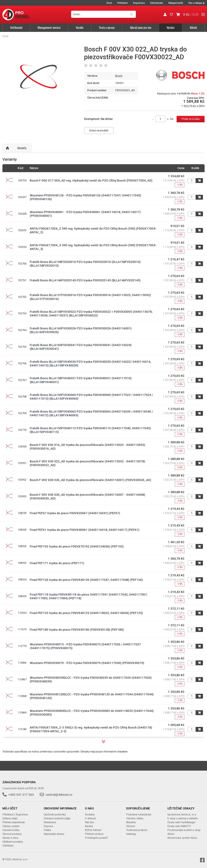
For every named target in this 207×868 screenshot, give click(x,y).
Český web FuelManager (181, 822)
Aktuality (131, 822)
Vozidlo (80, 28)
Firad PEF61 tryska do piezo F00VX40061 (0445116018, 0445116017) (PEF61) (84, 530)
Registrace (139, 3)
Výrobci (171, 28)
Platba (47, 830)
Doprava (48, 826)
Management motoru (49, 28)
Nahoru (7, 148)
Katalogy (131, 834)
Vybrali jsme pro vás (141, 28)
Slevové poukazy (12, 834)
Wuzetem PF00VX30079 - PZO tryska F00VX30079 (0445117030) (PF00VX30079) (87, 663)
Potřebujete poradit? (96, 838)
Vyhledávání (157, 3)
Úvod (109, 3)
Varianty (22, 148)
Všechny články (135, 818)
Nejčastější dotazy (54, 834)
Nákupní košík (176, 3)
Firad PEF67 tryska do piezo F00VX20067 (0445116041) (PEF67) (75, 513)
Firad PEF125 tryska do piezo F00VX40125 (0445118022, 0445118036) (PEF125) (86, 613)
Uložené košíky (11, 830)
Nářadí (193, 28)
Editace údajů (10, 818)
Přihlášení (123, 3)
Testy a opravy (107, 28)
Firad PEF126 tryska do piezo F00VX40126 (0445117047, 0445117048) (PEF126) (86, 580)
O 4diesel (90, 818)
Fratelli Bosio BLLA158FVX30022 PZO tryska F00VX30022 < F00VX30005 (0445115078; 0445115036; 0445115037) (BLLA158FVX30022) (91, 314)
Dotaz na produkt (99, 130)
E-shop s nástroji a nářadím (183, 818)
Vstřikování (16, 28)
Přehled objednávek (14, 822)
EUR (195, 15)
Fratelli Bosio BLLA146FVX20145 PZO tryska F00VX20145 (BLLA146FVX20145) (85, 280)
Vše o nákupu (196, 3)
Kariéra (89, 826)
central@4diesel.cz (59, 795)
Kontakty (90, 815)
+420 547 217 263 (21, 795)
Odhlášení (8, 846)
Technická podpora (137, 830)
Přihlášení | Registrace (15, 815)
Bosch (119, 76)
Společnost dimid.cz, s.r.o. (182, 815)
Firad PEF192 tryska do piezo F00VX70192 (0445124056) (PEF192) (77, 546)
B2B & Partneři (93, 830)
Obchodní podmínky (55, 815)
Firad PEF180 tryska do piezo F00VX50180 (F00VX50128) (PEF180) (77, 630)
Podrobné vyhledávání (139, 815)
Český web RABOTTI (179, 826)
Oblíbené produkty (13, 842)
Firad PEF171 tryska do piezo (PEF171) (57, 563)
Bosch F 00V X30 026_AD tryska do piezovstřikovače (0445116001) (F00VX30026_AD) (90, 480)
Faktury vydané (11, 826)
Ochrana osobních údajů (57, 818)
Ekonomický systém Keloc (182, 838)
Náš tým (90, 822)
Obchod (131, 826)
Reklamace (50, 822)
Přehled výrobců (94, 834)
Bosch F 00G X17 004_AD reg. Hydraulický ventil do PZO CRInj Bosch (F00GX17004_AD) (91, 180)
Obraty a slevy (11, 838)
